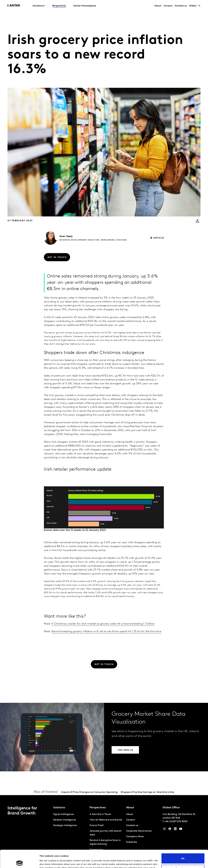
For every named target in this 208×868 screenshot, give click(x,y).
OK (183, 841)
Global (193, 6)
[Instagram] (164, 830)
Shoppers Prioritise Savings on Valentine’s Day (148, 792)
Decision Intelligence (65, 820)
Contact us (181, 6)
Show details (46, 862)
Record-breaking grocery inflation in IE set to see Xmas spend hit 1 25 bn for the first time (106, 631)
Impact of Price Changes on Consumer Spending (89, 792)
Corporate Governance (139, 831)
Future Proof (97, 825)
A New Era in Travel (100, 814)
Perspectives (59, 6)
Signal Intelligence (63, 814)
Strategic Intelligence (65, 825)
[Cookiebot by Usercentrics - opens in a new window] (19, 862)
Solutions (38, 6)
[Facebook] (170, 830)
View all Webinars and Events (106, 820)
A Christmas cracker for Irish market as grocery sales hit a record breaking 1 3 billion (103, 624)
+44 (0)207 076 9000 (176, 822)
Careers (168, 6)
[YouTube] (175, 830)
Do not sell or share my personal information (183, 852)
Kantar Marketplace (85, 6)
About (158, 6)
